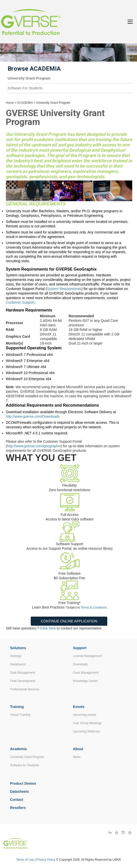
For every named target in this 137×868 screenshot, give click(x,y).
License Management (88, 656)
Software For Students (25, 88)
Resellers (18, 808)
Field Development (23, 681)
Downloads (80, 664)
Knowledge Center (85, 681)
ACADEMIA (25, 103)
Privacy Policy (46, 860)
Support (80, 648)
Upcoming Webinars (87, 731)
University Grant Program (27, 757)
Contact (17, 800)
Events (79, 707)
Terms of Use (25, 860)
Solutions (18, 648)
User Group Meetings (87, 723)
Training (17, 707)
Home (10, 103)
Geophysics (18, 664)
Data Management (23, 673)
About (78, 749)
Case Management (86, 673)
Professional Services (25, 689)
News (77, 757)
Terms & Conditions (94, 608)
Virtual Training (20, 715)
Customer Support (20, 302)
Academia (18, 749)
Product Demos (23, 783)
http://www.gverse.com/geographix (34, 446)
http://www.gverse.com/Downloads (33, 416)
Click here (48, 628)
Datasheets (20, 792)
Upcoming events (85, 715)
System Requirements (64, 289)
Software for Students (25, 765)
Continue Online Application (69, 621)
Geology (16, 656)
